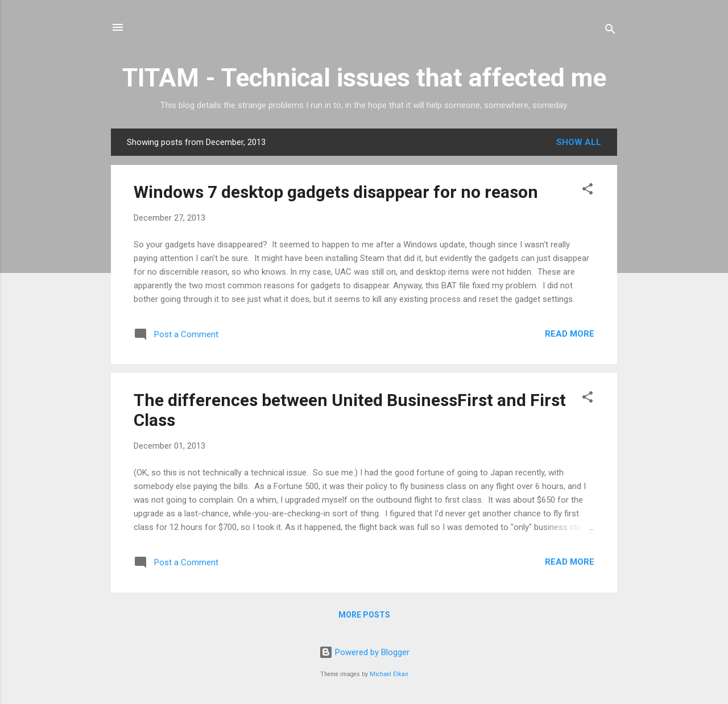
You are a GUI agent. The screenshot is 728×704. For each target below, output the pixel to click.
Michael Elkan (389, 674)
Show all (579, 142)
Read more (570, 334)
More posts (364, 615)
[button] (588, 191)
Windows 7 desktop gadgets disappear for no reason (336, 192)
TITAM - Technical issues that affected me (364, 78)
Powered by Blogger (364, 652)
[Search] (610, 31)
